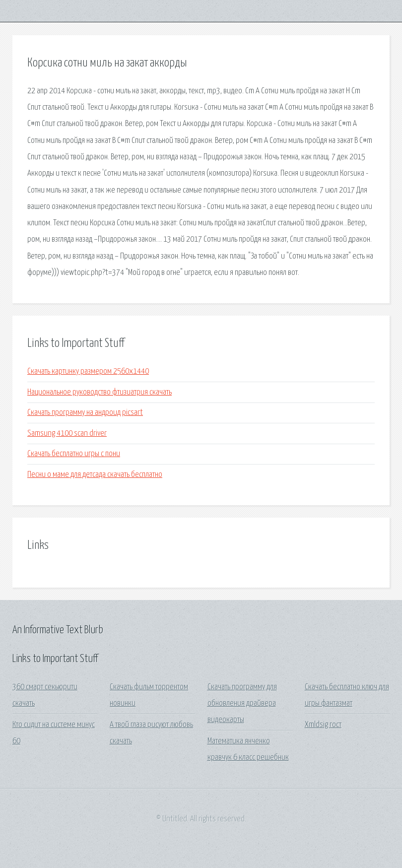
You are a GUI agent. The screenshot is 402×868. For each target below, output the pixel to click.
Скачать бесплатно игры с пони (74, 454)
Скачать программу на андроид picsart (85, 413)
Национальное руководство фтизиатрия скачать (100, 392)
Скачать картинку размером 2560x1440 (88, 371)
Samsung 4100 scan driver (67, 434)
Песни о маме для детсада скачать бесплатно (95, 475)
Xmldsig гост (323, 725)
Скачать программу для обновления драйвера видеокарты (242, 704)
